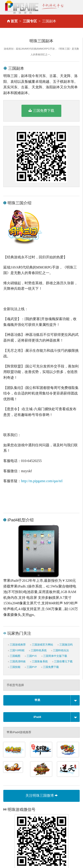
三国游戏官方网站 (42, 645)
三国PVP (31, 667)
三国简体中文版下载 (54, 656)
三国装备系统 (39, 661)
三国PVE (31, 656)
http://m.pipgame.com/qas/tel (42, 481)
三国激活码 (65, 645)
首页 (14, 21)
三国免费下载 (41, 110)
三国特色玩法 (60, 650)
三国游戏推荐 (17, 645)
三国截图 (14, 656)
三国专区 (30, 21)
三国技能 (14, 667)
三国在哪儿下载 (62, 661)
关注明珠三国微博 (41, 796)
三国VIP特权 (16, 650)
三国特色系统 (38, 650)
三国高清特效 (17, 661)
